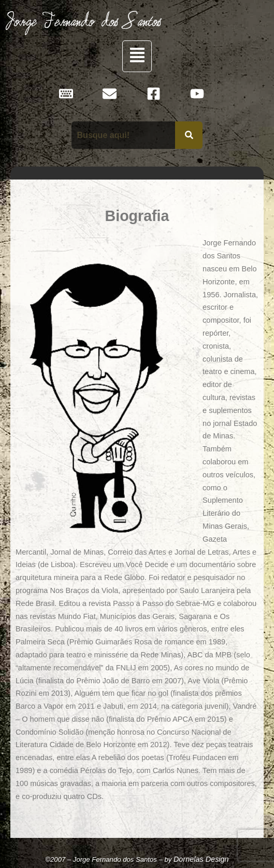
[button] (137, 56)
